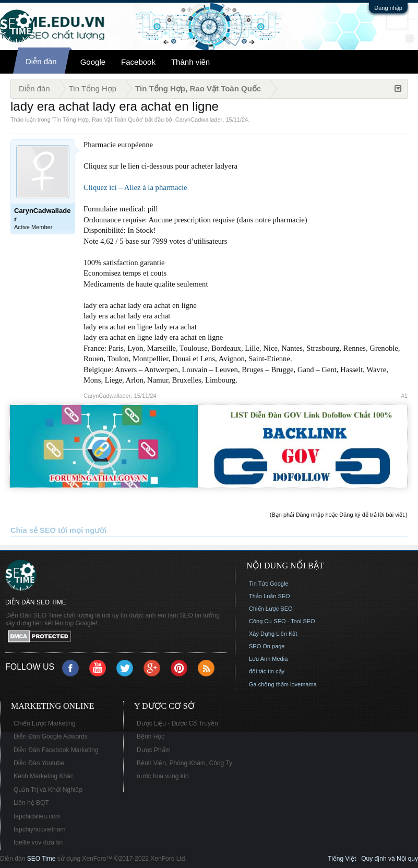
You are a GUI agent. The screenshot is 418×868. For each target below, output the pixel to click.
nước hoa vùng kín (163, 776)
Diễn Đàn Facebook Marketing (56, 750)
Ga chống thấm (269, 684)
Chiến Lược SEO (271, 609)
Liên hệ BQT (31, 803)
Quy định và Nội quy (390, 859)
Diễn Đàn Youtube (39, 763)
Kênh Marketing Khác (44, 776)
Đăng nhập (388, 8)
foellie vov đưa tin (38, 842)
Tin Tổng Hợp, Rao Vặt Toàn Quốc (98, 120)
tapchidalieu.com (37, 816)
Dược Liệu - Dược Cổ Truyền (177, 723)
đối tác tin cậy (267, 671)
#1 (404, 396)
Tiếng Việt (342, 859)
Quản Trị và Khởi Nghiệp (48, 790)
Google (93, 62)
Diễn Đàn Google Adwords (51, 736)
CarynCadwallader (199, 120)
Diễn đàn (41, 61)
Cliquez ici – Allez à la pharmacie (135, 187)
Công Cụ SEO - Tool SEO (282, 621)
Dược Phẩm (154, 750)
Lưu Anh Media (268, 659)
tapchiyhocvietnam (39, 829)
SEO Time (41, 859)
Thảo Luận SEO (270, 596)
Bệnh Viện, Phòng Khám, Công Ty (184, 763)
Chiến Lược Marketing (45, 723)
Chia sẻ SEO (33, 530)
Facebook (138, 62)
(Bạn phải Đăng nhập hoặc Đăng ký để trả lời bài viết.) (339, 515)
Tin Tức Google (268, 584)
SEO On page (267, 646)
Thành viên (190, 62)
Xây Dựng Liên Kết (273, 634)
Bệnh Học (151, 736)
